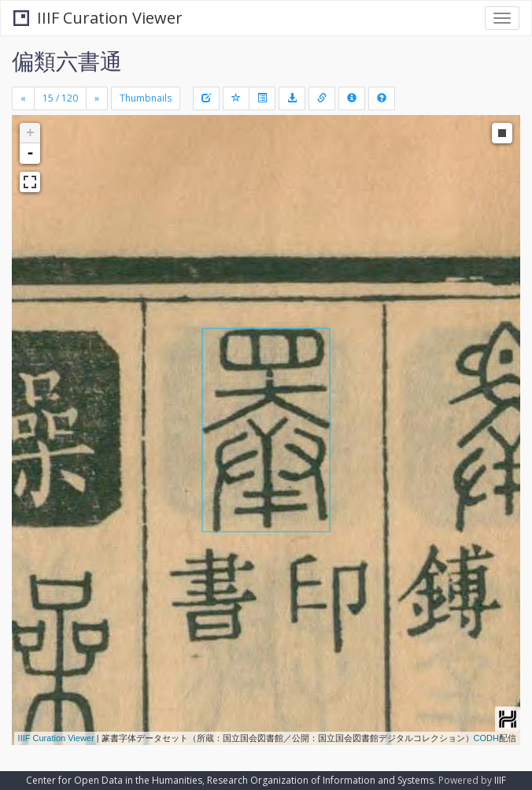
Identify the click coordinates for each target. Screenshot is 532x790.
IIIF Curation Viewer (98, 18)
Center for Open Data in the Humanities (114, 780)
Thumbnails (146, 98)
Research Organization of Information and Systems (320, 780)
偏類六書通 (67, 61)
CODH (486, 738)
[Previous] (23, 98)
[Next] (97, 98)
